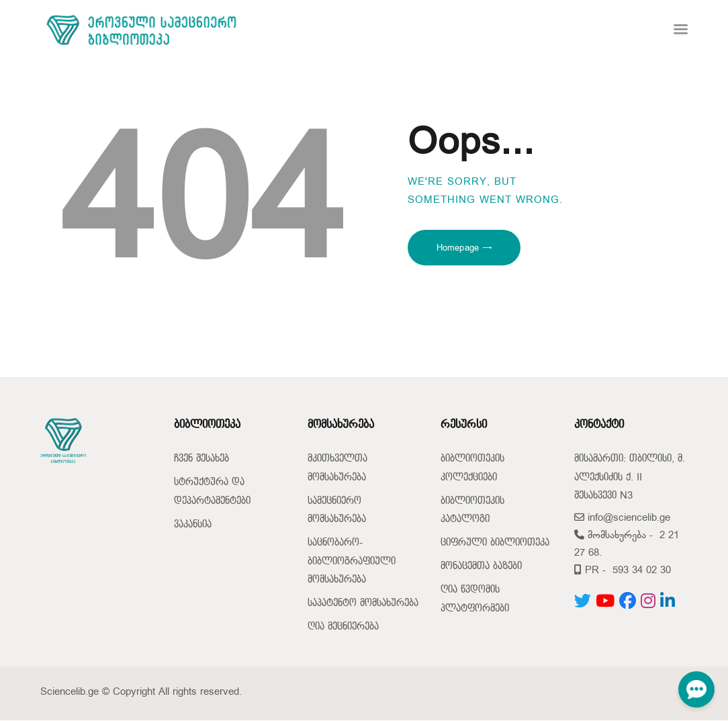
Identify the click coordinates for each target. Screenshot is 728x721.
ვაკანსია (193, 524)
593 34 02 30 (642, 570)
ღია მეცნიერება (343, 627)
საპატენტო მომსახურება (363, 603)
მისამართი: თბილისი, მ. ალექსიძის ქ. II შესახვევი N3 (630, 477)
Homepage (458, 248)
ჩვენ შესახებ (201, 459)
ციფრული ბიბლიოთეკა (495, 543)
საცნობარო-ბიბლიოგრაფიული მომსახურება (352, 561)
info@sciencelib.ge (622, 518)
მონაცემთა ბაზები (481, 566)
